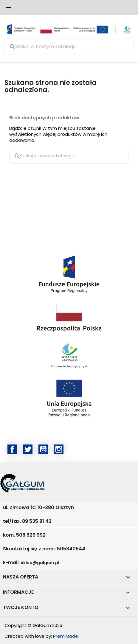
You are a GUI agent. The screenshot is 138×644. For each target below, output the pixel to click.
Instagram (59, 449)
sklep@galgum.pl (40, 563)
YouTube (43, 449)
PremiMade (66, 636)
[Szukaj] (69, 47)
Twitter (28, 449)
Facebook (12, 449)
